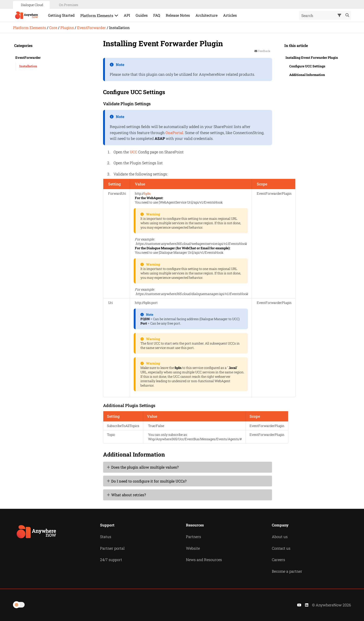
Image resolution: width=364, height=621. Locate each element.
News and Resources (204, 560)
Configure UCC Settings (307, 66)
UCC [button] (133, 152)
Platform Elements (29, 28)
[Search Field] (325, 15)
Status (106, 537)
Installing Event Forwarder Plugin (312, 57)
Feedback (262, 51)
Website (193, 548)
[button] (340, 15)
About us (280, 537)
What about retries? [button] (127, 495)
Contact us (281, 548)
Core (53, 28)
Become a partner (287, 571)
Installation (28, 66)
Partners (193, 537)
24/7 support (111, 560)
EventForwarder (91, 28)
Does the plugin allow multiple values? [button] (143, 467)
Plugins (67, 28)
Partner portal (112, 548)
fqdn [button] (147, 193)
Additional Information (307, 75)
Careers (278, 560)
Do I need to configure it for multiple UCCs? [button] (147, 481)
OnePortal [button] (174, 133)
